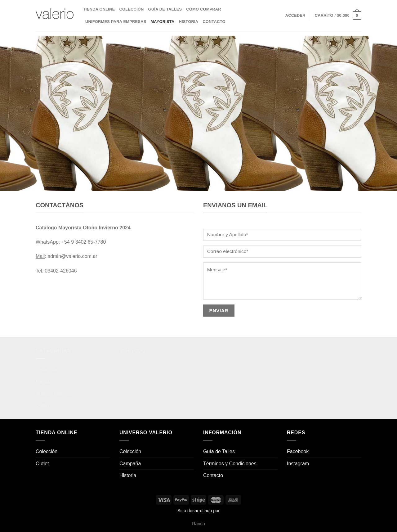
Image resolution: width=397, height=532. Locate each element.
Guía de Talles (165, 9)
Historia (188, 22)
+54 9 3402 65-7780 (84, 242)
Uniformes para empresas (116, 22)
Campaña (130, 464)
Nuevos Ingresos (54, 394)
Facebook (298, 451)
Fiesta (42, 382)
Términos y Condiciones (230, 464)
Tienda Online (99, 9)
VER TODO (132, 351)
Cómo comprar (204, 9)
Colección (131, 9)
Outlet (42, 406)
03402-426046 (61, 271)
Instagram (298, 464)
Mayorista (162, 22)
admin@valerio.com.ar (72, 256)
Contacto (214, 22)
